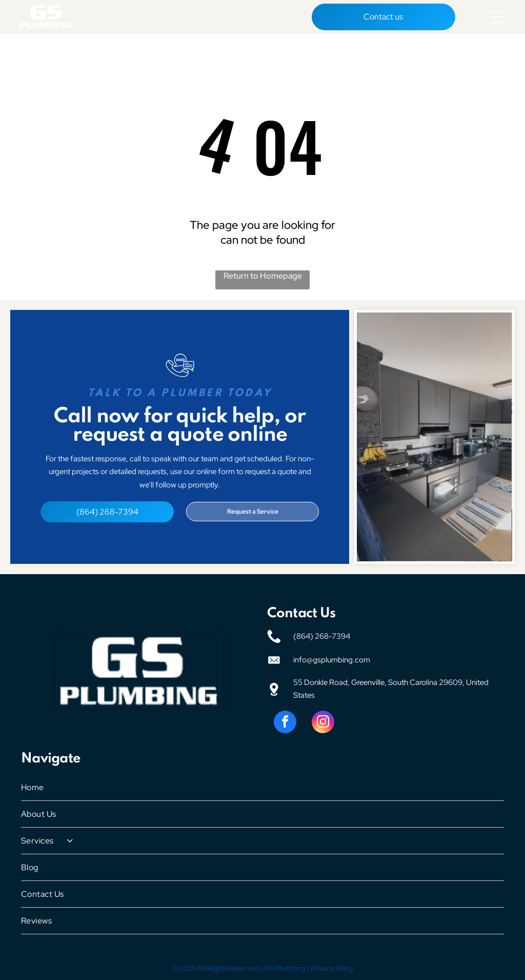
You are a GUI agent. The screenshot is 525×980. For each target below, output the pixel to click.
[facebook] (285, 722)
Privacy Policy (332, 967)
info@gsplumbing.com (332, 659)
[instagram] (323, 722)
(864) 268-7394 (322, 635)
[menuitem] (262, 787)
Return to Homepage (263, 275)
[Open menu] (498, 16)
